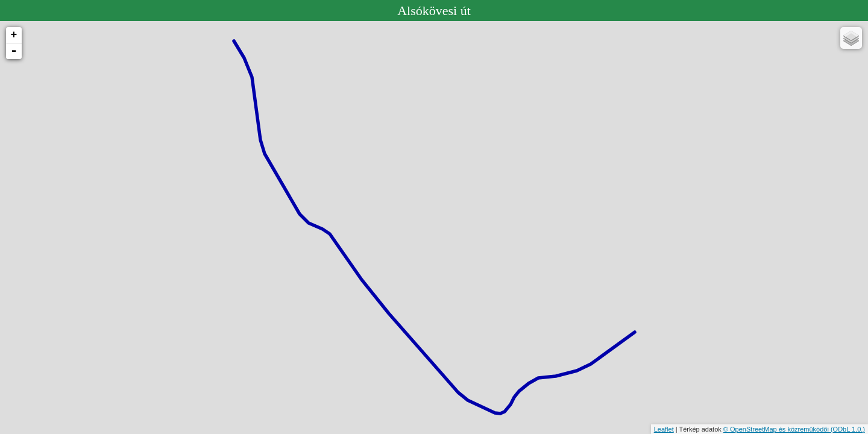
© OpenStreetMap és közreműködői (777, 429)
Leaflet (664, 429)
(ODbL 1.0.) (848, 429)
